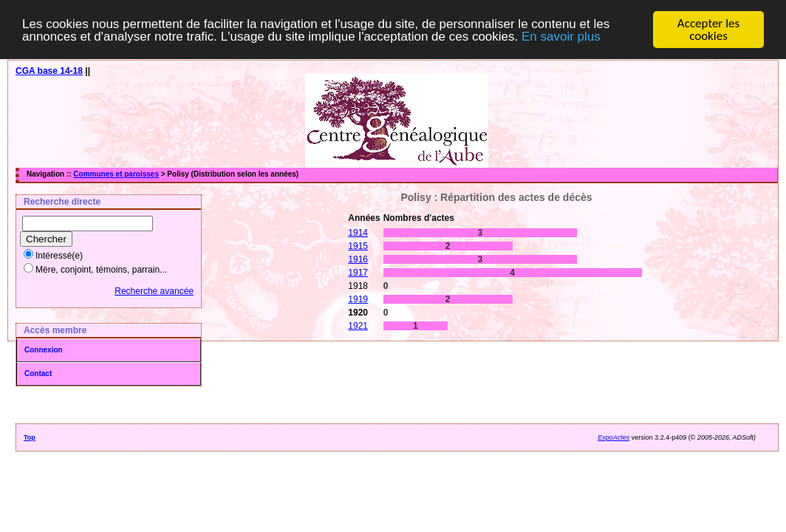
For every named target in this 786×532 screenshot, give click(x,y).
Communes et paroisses (116, 174)
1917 (358, 273)
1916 (358, 259)
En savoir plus (561, 36)
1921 (358, 326)
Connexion (44, 350)
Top (30, 437)
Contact (38, 374)
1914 (358, 233)
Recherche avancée (154, 291)
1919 (358, 299)
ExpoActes (614, 437)
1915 (358, 246)
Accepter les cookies (708, 30)
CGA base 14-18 (49, 71)
